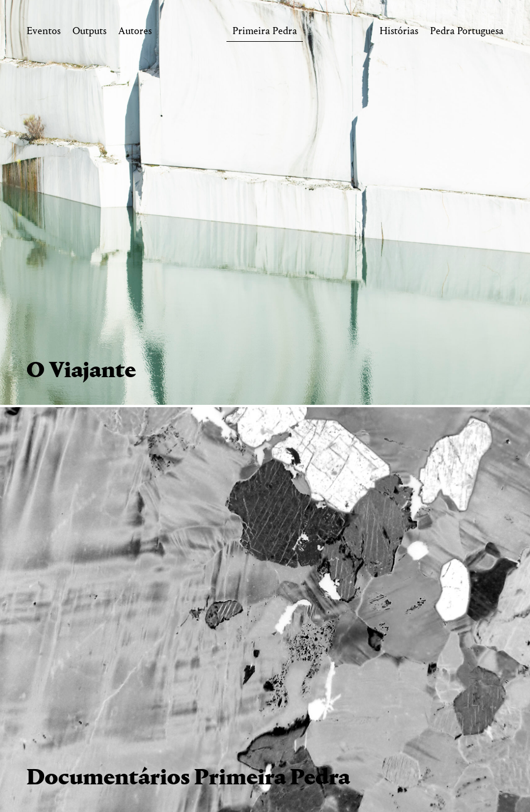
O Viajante (81, 371)
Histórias (399, 33)
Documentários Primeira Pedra (188, 778)
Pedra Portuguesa (467, 33)
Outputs (89, 33)
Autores (135, 33)
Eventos (44, 33)
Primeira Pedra (265, 33)
